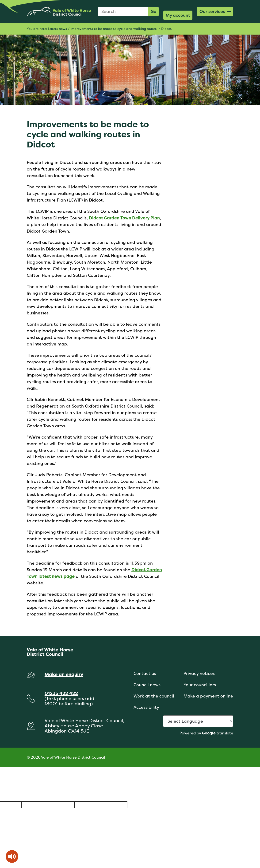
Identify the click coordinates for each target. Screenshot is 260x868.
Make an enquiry (64, 674)
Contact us (145, 673)
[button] (215, 12)
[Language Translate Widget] (198, 721)
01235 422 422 (61, 693)
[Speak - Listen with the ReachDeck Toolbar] (12, 856)
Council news (147, 685)
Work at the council (154, 696)
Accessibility (146, 707)
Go (153, 11)
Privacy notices (199, 673)
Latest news (57, 29)
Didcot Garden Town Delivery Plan (124, 218)
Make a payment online (208, 696)
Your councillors (200, 685)
